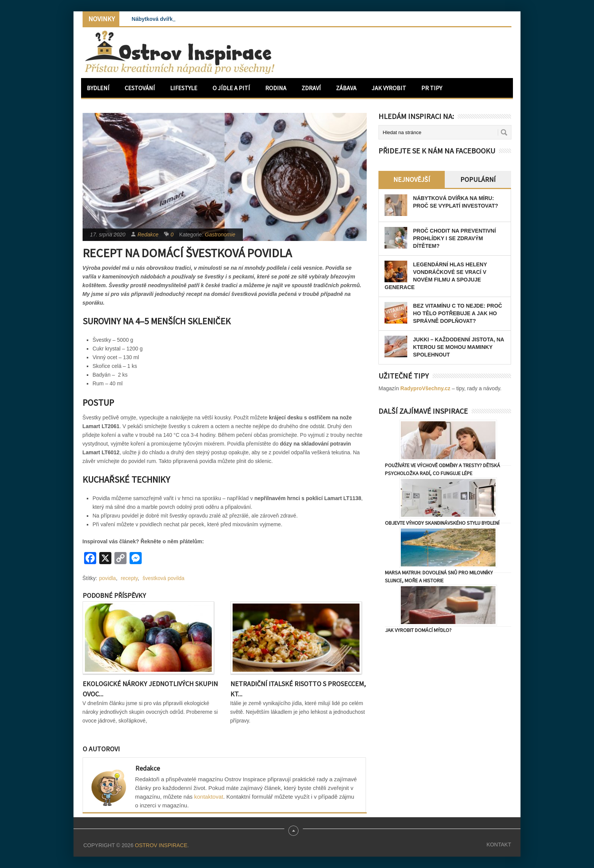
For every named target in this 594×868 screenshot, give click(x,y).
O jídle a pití (231, 88)
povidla (108, 578)
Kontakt (499, 845)
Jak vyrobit (389, 88)
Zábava (346, 88)
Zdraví (311, 88)
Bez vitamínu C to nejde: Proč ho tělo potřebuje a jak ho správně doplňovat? (457, 313)
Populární (478, 179)
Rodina (276, 88)
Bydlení (98, 88)
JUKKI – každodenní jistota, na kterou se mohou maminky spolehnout (458, 347)
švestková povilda (163, 578)
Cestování (140, 88)
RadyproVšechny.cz (425, 388)
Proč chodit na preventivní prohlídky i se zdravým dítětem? (454, 238)
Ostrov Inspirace (161, 845)
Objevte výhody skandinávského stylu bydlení (442, 523)
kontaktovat (209, 797)
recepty (129, 578)
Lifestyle (184, 88)
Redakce (148, 235)
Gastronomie (220, 235)
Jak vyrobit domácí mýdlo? (418, 630)
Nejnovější (412, 179)
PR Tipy (432, 88)
